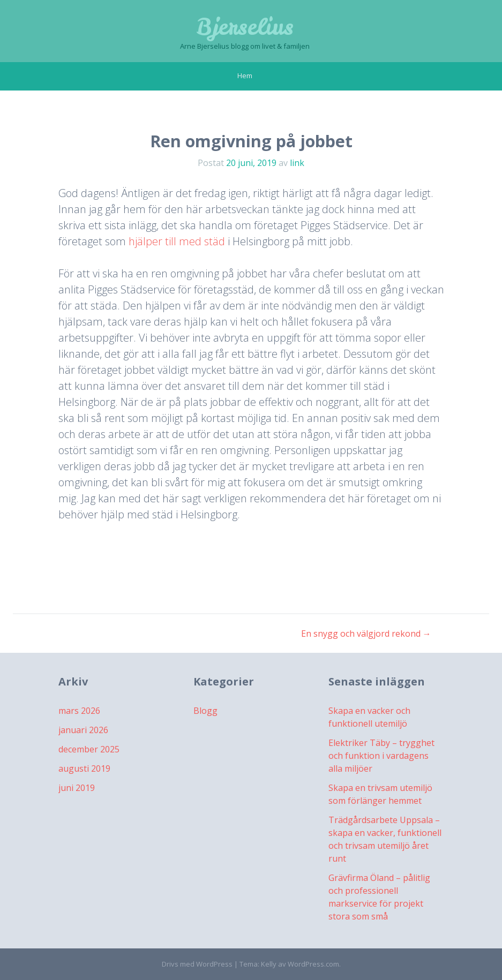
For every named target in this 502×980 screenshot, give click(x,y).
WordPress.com (313, 964)
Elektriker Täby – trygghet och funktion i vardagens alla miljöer (381, 756)
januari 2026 (83, 730)
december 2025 (89, 749)
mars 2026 (79, 711)
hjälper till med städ (177, 241)
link (297, 163)
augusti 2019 (84, 768)
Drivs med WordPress (197, 964)
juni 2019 (77, 788)
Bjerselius (245, 27)
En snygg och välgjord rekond (366, 634)
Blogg (205, 711)
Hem (245, 76)
